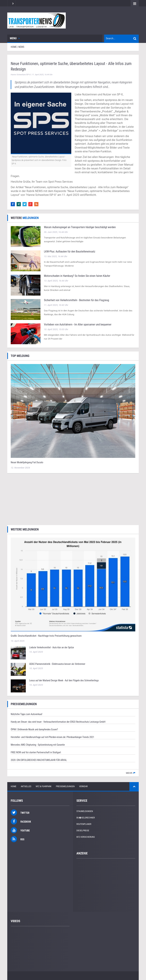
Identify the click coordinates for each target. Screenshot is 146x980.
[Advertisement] (73, 499)
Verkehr (83, 786)
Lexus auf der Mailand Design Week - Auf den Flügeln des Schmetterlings (64, 680)
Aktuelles (26, 786)
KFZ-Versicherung (86, 837)
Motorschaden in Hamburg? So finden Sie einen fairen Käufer (77, 276)
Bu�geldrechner (86, 818)
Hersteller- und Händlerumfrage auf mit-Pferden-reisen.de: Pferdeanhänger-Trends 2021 (52, 737)
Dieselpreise (83, 830)
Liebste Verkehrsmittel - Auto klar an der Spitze (52, 647)
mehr (129, 773)
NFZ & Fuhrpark (44, 786)
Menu (15, 38)
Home (13, 786)
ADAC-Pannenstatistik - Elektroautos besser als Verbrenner (57, 664)
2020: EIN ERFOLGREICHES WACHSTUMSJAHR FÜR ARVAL (39, 760)
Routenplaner (84, 824)
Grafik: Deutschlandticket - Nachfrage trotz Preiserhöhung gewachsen (46, 636)
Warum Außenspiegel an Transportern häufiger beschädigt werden (80, 227)
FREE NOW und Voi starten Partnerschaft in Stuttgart (36, 752)
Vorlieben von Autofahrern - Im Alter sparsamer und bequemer (78, 324)
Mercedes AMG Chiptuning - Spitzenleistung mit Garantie (38, 745)
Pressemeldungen (65, 786)
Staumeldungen (85, 811)
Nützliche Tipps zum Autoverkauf (26, 714)
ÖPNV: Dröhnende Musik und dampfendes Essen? (34, 729)
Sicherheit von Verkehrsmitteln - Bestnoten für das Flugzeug (76, 300)
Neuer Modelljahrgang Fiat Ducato (27, 462)
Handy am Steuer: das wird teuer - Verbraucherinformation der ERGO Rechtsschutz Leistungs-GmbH (58, 722)
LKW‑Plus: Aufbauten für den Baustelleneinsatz (70, 252)
